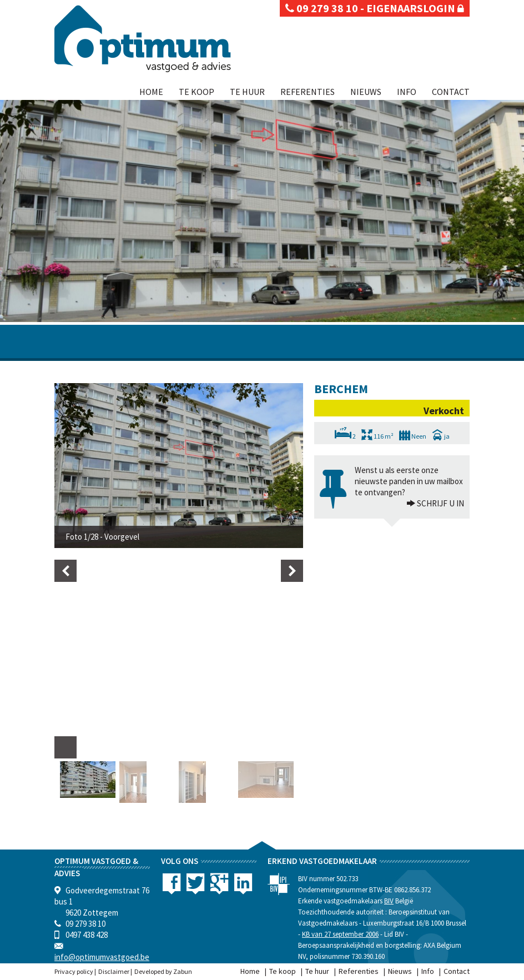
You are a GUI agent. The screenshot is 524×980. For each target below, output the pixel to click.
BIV (389, 901)
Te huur (247, 92)
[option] (179, 466)
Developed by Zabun (163, 971)
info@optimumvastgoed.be (102, 957)
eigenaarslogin (415, 8)
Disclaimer (114, 971)
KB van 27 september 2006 (340, 934)
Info (407, 92)
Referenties (308, 92)
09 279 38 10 (322, 8)
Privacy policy (74, 971)
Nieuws (366, 92)
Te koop (196, 92)
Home (151, 92)
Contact (451, 92)
